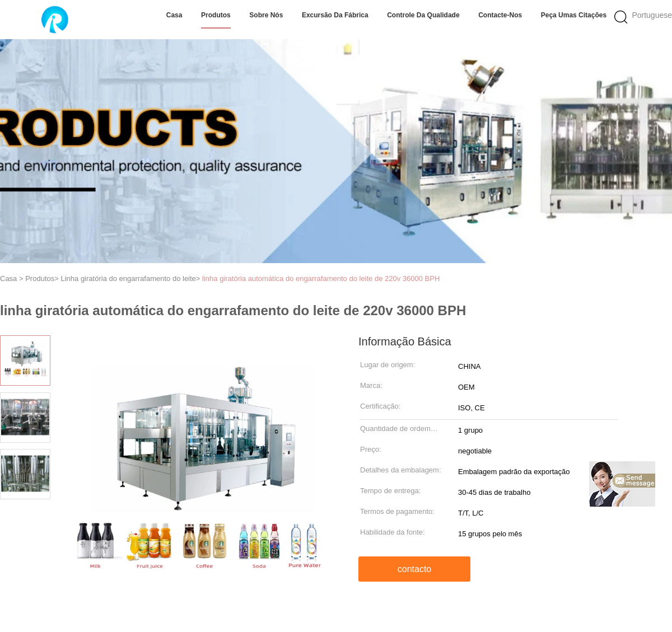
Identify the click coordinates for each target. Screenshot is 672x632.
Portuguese (652, 15)
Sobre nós (266, 15)
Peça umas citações (574, 15)
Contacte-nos (500, 15)
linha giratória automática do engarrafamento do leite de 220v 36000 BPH (321, 278)
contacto (414, 569)
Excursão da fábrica (335, 15)
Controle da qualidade (423, 15)
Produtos (216, 15)
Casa (174, 15)
